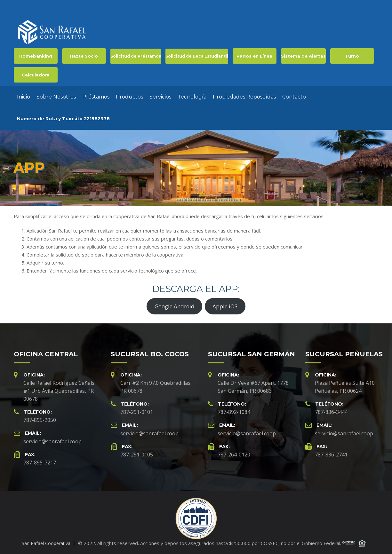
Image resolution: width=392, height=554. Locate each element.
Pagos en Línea (254, 56)
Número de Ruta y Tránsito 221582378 (63, 119)
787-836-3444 (331, 412)
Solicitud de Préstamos (136, 56)
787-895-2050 (40, 420)
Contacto (294, 97)
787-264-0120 (234, 455)
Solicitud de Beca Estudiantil (197, 56)
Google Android (175, 306)
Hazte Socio (84, 56)
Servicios (160, 97)
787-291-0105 (137, 455)
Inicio (24, 97)
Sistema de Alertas (303, 56)
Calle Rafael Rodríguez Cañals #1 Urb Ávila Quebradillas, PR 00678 (59, 391)
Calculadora (36, 75)
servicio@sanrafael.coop (52, 441)
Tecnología (192, 97)
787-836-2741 (331, 455)
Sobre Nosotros (56, 97)
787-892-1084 (234, 412)
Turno (352, 56)
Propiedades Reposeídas (244, 97)
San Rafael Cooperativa (46, 543)
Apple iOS (225, 306)
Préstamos (96, 97)
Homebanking (36, 56)
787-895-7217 (40, 463)
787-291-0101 (137, 412)
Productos (129, 97)
